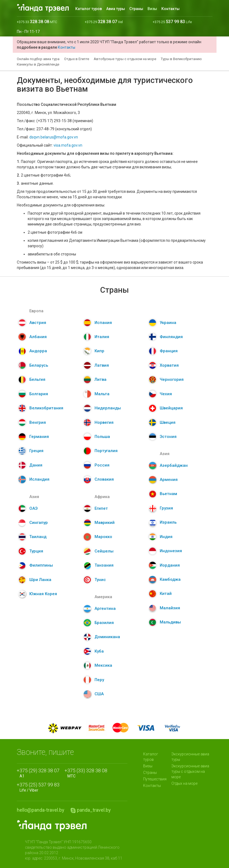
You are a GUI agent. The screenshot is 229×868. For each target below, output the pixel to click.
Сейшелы (104, 551)
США (99, 694)
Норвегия (104, 422)
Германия (39, 437)
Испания (103, 323)
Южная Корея (43, 594)
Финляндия (171, 337)
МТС (87, 773)
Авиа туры (116, 9)
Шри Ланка (40, 580)
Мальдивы (170, 622)
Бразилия (104, 623)
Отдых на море (184, 783)
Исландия (39, 479)
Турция (36, 551)
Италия (102, 337)
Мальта (102, 394)
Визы (152, 9)
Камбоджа (170, 579)
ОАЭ (33, 508)
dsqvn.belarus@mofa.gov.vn (54, 137)
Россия (102, 465)
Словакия (104, 479)
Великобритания (46, 408)
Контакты (170, 9)
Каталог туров (89, 9)
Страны (136, 9)
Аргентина (105, 608)
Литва (101, 379)
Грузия (166, 508)
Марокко (103, 537)
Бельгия (37, 379)
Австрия (38, 323)
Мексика (103, 665)
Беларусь (39, 365)
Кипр (99, 351)
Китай (166, 594)
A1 (40, 773)
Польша (102, 437)
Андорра (38, 351)
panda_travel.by (94, 810)
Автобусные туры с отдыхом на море (125, 59)
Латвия (102, 365)
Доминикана (107, 637)
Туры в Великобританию (181, 59)
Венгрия (38, 422)
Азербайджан (174, 465)
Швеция (168, 422)
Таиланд (38, 537)
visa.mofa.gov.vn (68, 145)
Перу (99, 680)
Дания (36, 465)
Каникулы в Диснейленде (38, 64)
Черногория (172, 379)
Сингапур (39, 523)
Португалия (106, 451)
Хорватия (169, 365)
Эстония (168, 437)
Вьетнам (168, 494)
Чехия (166, 394)
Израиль (168, 522)
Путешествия (155, 779)
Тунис (100, 580)
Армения (169, 480)
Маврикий (105, 523)
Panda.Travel (52, 826)
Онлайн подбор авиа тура (38, 59)
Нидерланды (108, 408)
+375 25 (172, 22)
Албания (38, 337)
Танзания (104, 565)
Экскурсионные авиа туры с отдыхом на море (190, 771)
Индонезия (171, 551)
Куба (99, 651)
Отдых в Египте (77, 59)
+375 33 (37, 22)
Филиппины (41, 565)
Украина (168, 323)
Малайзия (170, 608)
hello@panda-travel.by (41, 810)
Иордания (170, 565)
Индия (166, 537)
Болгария (39, 394)
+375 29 (104, 22)
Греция (36, 451)
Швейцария (171, 408)
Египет (101, 508)
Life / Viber (40, 787)
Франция (169, 351)
